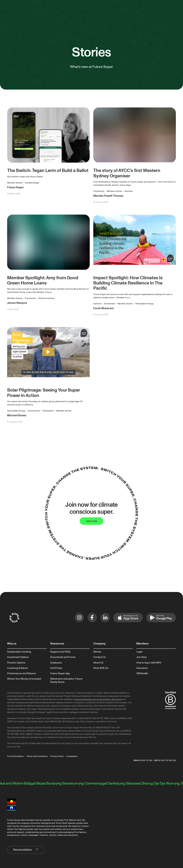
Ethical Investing (46, 298)
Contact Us (99, 657)
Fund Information (15, 756)
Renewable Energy (144, 304)
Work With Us (101, 668)
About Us (98, 663)
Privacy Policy (57, 756)
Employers (56, 663)
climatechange (32, 183)
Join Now (141, 657)
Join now (91, 521)
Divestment (110, 304)
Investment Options (18, 657)
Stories (97, 652)
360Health (142, 673)
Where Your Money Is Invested (24, 679)
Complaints (72, 756)
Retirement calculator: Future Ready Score (66, 680)
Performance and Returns (22, 673)
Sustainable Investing (19, 652)
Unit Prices (56, 668)
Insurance (142, 668)
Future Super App (60, 673)
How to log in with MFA (149, 663)
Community (99, 191)
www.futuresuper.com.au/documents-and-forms (98, 699)
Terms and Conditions (37, 756)
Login (139, 652)
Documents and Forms (63, 657)
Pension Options (16, 663)
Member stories (15, 183)
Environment (34, 411)
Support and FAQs (60, 652)
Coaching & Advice (18, 668)
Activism (129, 191)
